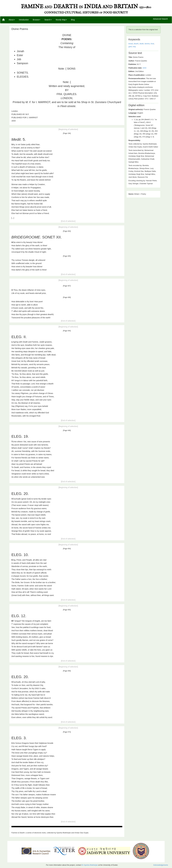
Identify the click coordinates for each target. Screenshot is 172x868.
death (142, 44)
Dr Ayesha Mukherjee (90, 865)
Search (48, 20)
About (12, 20)
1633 (144, 68)
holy (134, 47)
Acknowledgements (161, 865)
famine (147, 44)
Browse (37, 20)
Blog (73, 20)
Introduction (24, 20)
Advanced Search (160, 19)
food (152, 44)
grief (130, 47)
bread (131, 44)
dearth (136, 44)
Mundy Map (61, 20)
